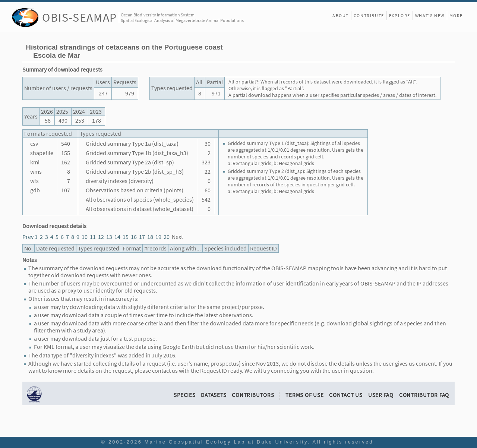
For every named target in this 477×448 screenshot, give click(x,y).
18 (150, 237)
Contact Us (346, 395)
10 (85, 237)
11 (93, 237)
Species (184, 395)
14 (117, 237)
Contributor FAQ (424, 395)
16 (134, 237)
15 (126, 237)
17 (142, 237)
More (456, 15)
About (341, 15)
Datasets (214, 395)
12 (101, 237)
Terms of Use (304, 395)
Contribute (369, 15)
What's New (430, 15)
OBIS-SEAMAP (80, 17)
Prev (28, 237)
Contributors (253, 395)
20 (167, 237)
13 (109, 237)
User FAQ (381, 395)
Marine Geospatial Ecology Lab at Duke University (226, 442)
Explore (400, 15)
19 (158, 237)
